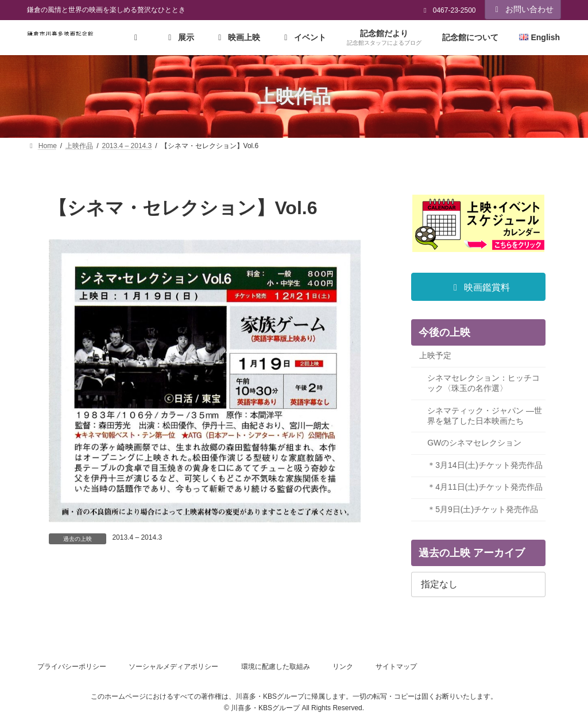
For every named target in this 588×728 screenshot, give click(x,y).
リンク (343, 667)
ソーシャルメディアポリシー (173, 667)
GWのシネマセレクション (474, 443)
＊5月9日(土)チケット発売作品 (483, 509)
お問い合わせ (523, 9)
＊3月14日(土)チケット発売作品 (485, 465)
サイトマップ (396, 667)
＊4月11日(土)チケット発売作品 (485, 487)
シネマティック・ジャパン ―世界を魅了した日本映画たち (485, 416)
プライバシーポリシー (72, 667)
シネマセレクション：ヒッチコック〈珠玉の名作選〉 (483, 383)
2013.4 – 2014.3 (137, 537)
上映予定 (435, 356)
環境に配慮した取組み (276, 667)
